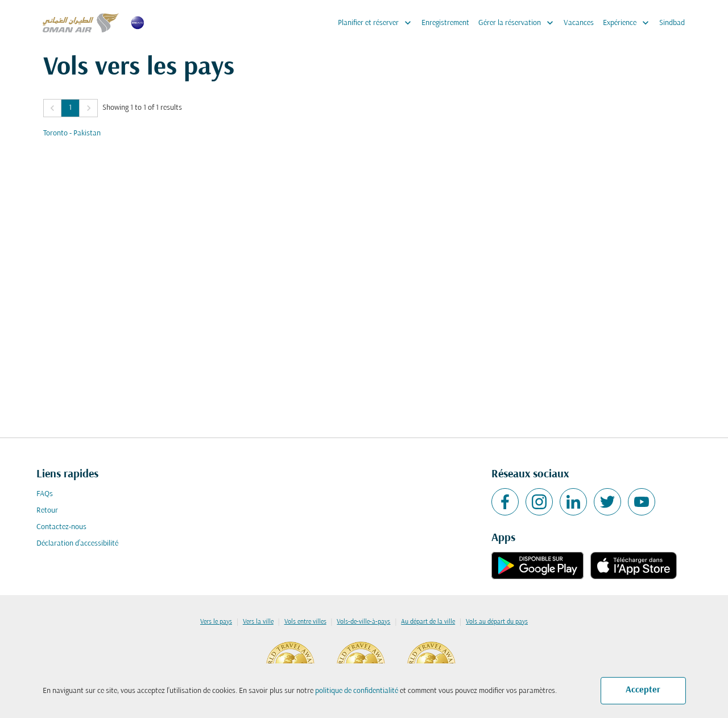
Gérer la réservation (519, 23)
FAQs (45, 494)
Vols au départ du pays (497, 622)
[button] (52, 108)
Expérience (629, 23)
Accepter (643, 690)
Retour (47, 511)
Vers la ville (258, 622)
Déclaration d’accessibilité (77, 544)
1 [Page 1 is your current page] (70, 108)
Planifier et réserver (377, 23)
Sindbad (672, 23)
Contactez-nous (61, 527)
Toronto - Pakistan (72, 133)
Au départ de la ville (428, 622)
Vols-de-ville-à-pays (363, 622)
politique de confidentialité (357, 691)
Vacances (579, 23)
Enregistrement (445, 23)
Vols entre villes (305, 622)
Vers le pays (216, 622)
